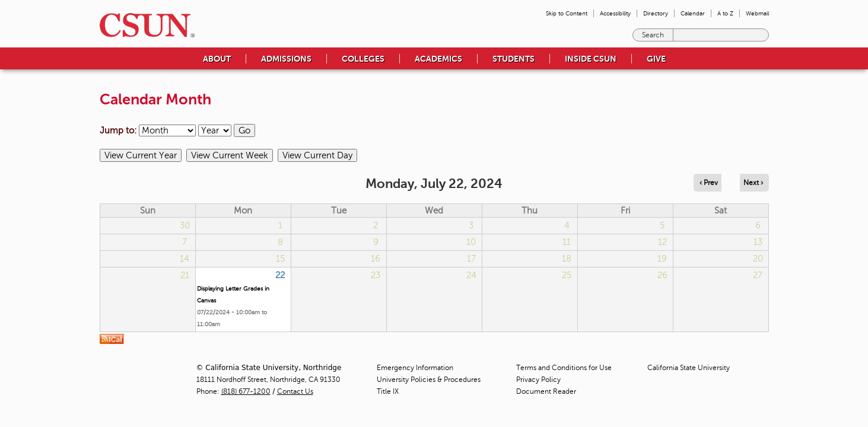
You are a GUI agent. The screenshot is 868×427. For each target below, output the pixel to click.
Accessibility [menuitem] (615, 13)
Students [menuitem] (514, 59)
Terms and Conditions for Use (564, 368)
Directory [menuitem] (656, 13)
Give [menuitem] (656, 59)
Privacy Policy (538, 380)
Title (388, 391)
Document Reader (546, 391)
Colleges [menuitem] (363, 59)
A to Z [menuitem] (725, 13)
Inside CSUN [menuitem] (591, 59)
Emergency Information (415, 368)
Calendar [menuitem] (693, 13)
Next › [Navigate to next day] (753, 183)
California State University (689, 368)
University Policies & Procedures (429, 380)
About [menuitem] (217, 59)
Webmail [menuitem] (757, 13)
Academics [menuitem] (438, 59)
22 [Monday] (280, 275)
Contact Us (295, 391)
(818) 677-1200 (246, 391)
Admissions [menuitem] (286, 59)
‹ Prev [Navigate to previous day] (709, 183)
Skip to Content (567, 13)
